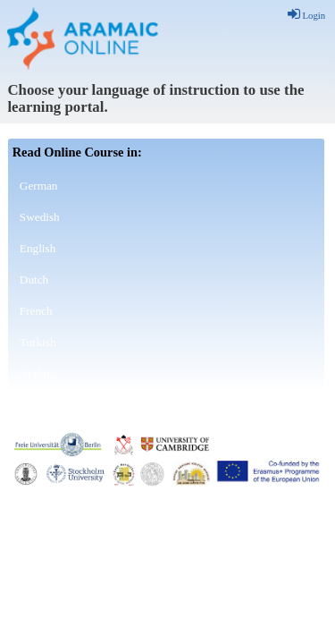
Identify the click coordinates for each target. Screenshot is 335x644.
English (38, 248)
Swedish (40, 217)
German (39, 186)
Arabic (36, 373)
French (36, 311)
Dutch (34, 280)
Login (307, 15)
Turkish (38, 342)
